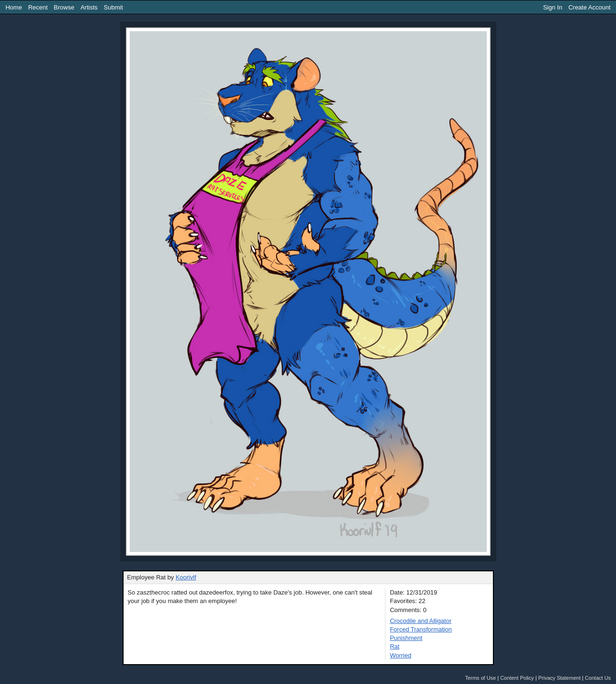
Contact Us (598, 678)
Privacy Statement (560, 678)
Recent (38, 7)
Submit (113, 7)
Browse (64, 7)
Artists (89, 7)
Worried (400, 655)
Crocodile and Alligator (420, 621)
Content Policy (517, 678)
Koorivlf (186, 577)
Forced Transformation (421, 629)
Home (14, 7)
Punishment (406, 638)
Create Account (589, 7)
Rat (394, 646)
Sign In (553, 7)
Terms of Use (480, 678)
